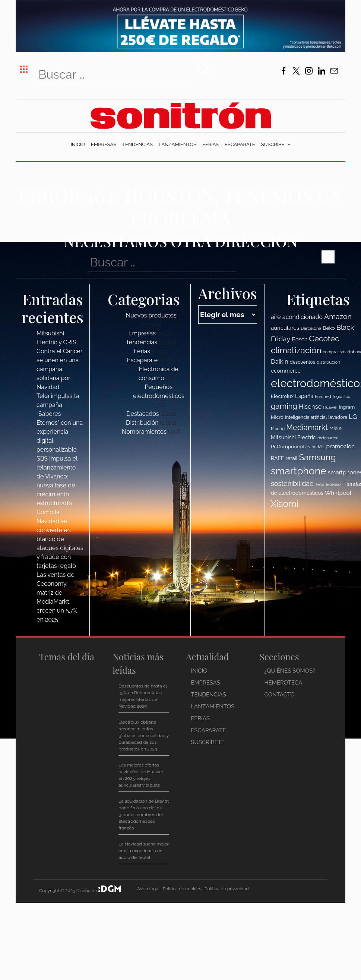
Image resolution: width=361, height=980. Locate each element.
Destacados (142, 414)
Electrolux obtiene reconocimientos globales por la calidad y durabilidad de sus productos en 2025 (144, 736)
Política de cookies (182, 889)
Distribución (142, 423)
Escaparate (240, 144)
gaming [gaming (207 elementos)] (284, 406)
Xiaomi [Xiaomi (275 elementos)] (285, 504)
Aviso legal (148, 889)
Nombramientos (144, 432)
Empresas (104, 144)
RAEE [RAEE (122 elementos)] (278, 458)
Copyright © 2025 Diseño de (69, 891)
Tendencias (137, 144)
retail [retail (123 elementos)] (292, 458)
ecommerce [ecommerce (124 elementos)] (286, 371)
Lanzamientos (178, 144)
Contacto (280, 695)
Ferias (210, 144)
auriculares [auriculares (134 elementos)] (285, 328)
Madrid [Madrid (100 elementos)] (278, 429)
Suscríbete (276, 144)
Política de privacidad (227, 889)
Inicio (78, 144)
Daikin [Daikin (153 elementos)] (280, 361)
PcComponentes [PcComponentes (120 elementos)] (290, 446)
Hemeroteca (284, 683)
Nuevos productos (151, 315)
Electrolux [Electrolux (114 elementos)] (282, 396)
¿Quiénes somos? (290, 671)
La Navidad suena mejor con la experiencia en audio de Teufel (143, 851)
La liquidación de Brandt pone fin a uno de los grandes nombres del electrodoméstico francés (144, 815)
